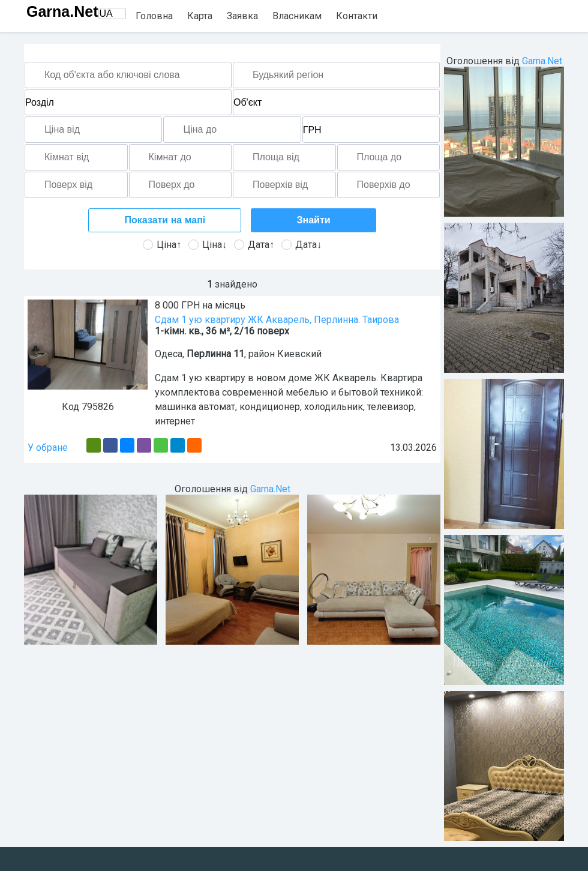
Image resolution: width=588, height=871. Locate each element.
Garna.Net (62, 11)
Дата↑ (254, 245)
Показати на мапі (165, 220)
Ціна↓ (208, 245)
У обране (48, 448)
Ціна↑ (162, 245)
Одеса (169, 354)
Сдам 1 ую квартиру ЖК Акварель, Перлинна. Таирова (277, 320)
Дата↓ (301, 245)
